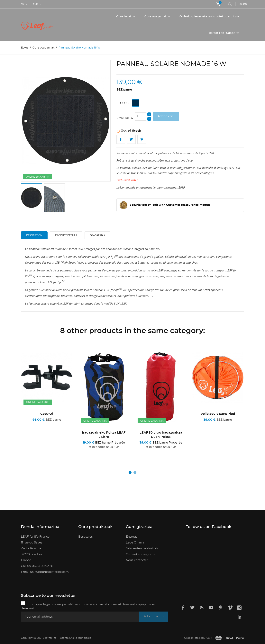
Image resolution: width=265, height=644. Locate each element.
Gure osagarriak (156, 17)
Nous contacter (137, 560)
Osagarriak (97, 235)
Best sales (85, 537)
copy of (47, 414)
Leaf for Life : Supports (223, 33)
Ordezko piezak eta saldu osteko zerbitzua (209, 17)
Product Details (66, 235)
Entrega (132, 537)
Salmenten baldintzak (142, 548)
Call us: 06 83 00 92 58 (37, 566)
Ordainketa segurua (141, 554)
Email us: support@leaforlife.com (45, 572)
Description (34, 235)
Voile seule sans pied (218, 414)
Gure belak (124, 17)
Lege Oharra (135, 542)
